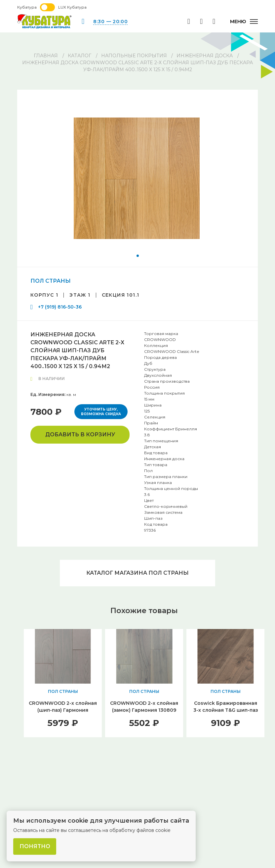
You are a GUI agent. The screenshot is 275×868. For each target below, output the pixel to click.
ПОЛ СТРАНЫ (51, 281)
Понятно (35, 846)
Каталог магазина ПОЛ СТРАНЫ (137, 573)
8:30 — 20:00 (110, 22)
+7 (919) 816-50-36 (60, 307)
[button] (138, 256)
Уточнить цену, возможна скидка (101, 412)
